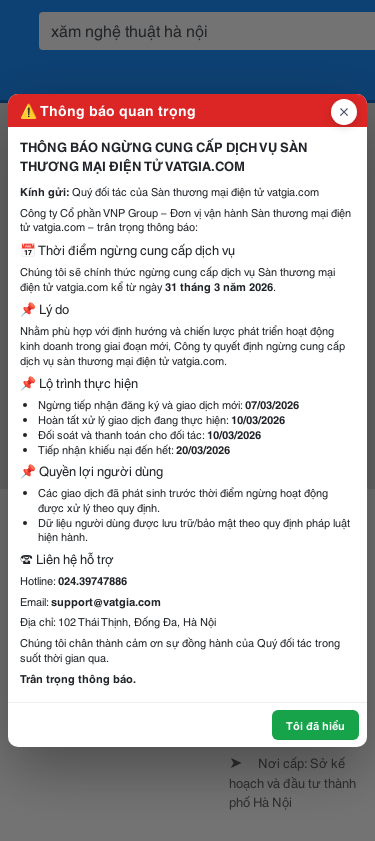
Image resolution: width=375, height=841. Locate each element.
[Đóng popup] (344, 112)
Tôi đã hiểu (315, 725)
